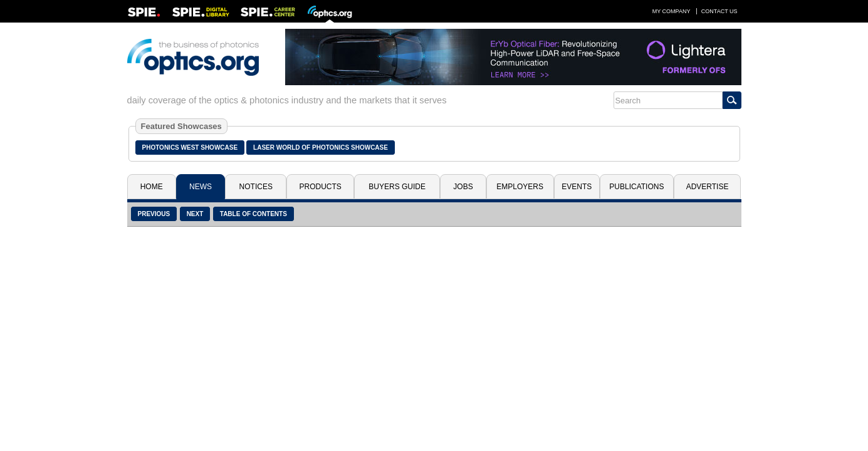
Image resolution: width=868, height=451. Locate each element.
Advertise (708, 187)
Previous (154, 214)
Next (195, 214)
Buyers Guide (397, 187)
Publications (636, 187)
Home (152, 187)
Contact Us (719, 11)
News (201, 187)
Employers (520, 187)
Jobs (463, 187)
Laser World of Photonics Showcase (321, 148)
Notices (256, 187)
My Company (672, 11)
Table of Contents (254, 214)
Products (321, 187)
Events (577, 187)
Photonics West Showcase (190, 148)
